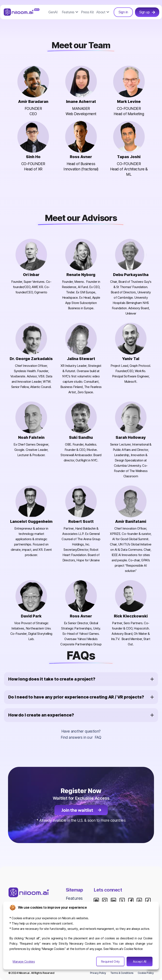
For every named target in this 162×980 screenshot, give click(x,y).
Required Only (110, 961)
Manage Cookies (24, 961)
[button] (70, 12)
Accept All (140, 961)
